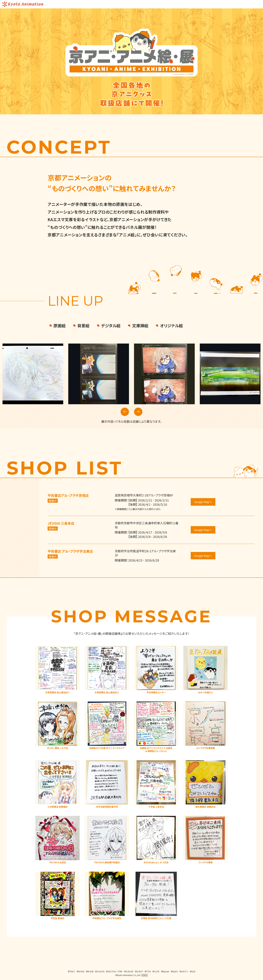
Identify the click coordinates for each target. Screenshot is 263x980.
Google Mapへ (203, 502)
